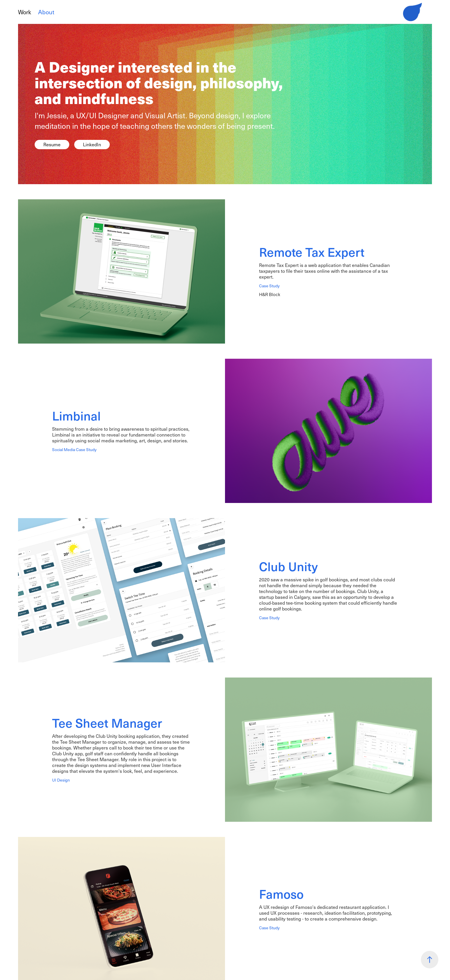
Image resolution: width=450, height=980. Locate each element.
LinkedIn (92, 144)
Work (25, 12)
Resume (52, 144)
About (46, 12)
